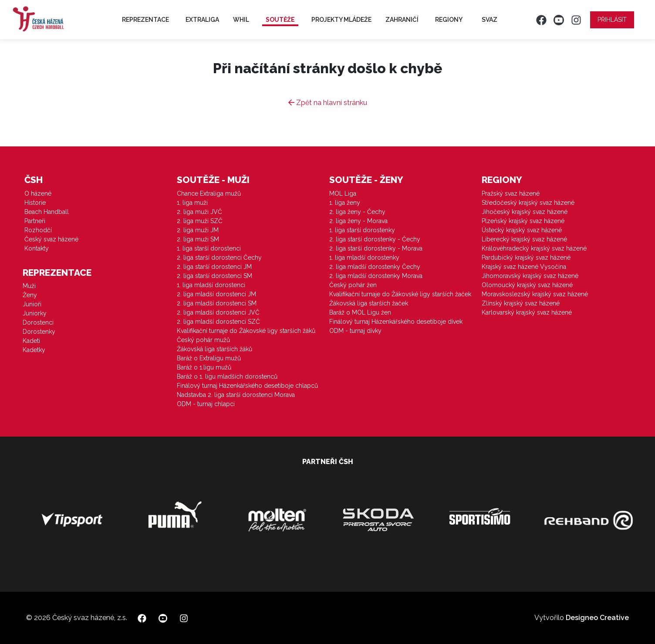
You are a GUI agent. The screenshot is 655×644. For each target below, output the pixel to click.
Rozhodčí (38, 230)
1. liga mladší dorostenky (364, 258)
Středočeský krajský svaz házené (528, 203)
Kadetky (34, 350)
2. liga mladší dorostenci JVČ (218, 312)
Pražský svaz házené (511, 193)
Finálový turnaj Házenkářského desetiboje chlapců (247, 386)
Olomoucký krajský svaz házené (527, 285)
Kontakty (37, 248)
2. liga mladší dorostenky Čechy (375, 267)
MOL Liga (343, 193)
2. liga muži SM (198, 239)
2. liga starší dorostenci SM (214, 276)
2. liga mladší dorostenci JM (216, 294)
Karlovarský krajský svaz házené (527, 312)
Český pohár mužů (203, 340)
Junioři (32, 304)
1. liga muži (192, 203)
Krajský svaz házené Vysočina (524, 267)
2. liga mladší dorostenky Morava (376, 276)
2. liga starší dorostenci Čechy (219, 258)
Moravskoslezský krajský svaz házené (535, 294)
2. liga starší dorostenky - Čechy (375, 239)
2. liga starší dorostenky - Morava (376, 248)
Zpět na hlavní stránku (328, 103)
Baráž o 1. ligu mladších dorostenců (227, 376)
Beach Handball (47, 212)
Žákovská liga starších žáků (214, 349)
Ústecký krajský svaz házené (522, 230)
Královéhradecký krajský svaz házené (534, 248)
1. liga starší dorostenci (209, 248)
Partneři (35, 221)
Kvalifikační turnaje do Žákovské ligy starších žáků (246, 331)
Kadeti (31, 341)
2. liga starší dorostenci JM (214, 267)
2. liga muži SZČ (200, 221)
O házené (38, 193)
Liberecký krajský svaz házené (524, 239)
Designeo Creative (597, 618)
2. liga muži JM (198, 230)
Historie (35, 203)
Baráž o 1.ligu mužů (204, 367)
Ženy (30, 295)
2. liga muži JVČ (199, 212)
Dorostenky (39, 332)
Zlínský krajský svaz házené (521, 303)
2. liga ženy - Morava (358, 221)
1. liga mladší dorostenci (211, 285)
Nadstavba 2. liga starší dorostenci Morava (236, 395)
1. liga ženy (345, 203)
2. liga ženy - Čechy (357, 212)
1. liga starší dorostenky (362, 230)
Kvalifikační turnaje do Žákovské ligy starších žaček (400, 294)
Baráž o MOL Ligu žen (360, 312)
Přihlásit (612, 20)
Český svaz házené (51, 239)
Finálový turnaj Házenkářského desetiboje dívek (396, 322)
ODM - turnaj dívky (355, 331)
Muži (29, 286)
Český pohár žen (353, 285)
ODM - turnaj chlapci (206, 404)
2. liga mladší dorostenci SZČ (218, 322)
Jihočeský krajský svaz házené (525, 212)
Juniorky (35, 313)
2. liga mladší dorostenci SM (217, 303)
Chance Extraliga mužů (209, 193)
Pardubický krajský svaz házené (526, 258)
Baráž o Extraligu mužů (209, 358)
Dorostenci (38, 322)
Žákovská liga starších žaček (369, 303)
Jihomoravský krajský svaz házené (530, 276)
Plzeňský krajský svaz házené (523, 221)
